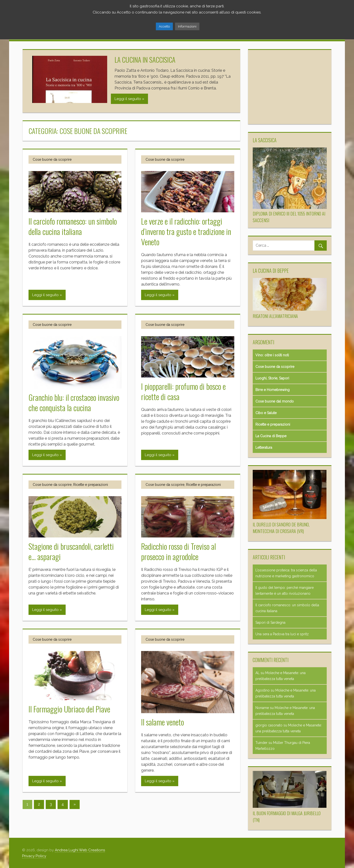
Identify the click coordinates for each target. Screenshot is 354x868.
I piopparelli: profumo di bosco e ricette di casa (183, 391)
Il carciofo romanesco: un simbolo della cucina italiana (73, 226)
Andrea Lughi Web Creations (80, 850)
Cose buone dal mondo (275, 401)
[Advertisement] (290, 87)
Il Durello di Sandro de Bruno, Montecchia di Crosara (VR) (281, 528)
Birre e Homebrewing (273, 390)
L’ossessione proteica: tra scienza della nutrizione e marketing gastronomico (286, 573)
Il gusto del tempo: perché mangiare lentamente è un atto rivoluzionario (285, 591)
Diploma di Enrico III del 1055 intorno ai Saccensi (289, 217)
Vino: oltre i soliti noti (272, 355)
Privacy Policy (34, 856)
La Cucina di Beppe (271, 436)
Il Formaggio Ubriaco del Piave (69, 709)
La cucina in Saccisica (145, 60)
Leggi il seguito (128, 99)
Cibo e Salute (266, 413)
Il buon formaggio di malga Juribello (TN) (287, 817)
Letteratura (264, 448)
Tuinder (261, 743)
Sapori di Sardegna (270, 622)
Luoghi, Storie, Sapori (272, 378)
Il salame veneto (162, 722)
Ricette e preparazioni (91, 485)
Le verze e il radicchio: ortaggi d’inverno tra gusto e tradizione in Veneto (186, 231)
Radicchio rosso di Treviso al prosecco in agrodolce (178, 551)
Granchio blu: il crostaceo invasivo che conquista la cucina (74, 402)
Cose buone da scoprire (52, 159)
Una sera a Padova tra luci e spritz (282, 634)
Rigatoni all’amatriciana (275, 316)
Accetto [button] (164, 26)
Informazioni (187, 26)
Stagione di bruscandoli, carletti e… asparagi (71, 551)
